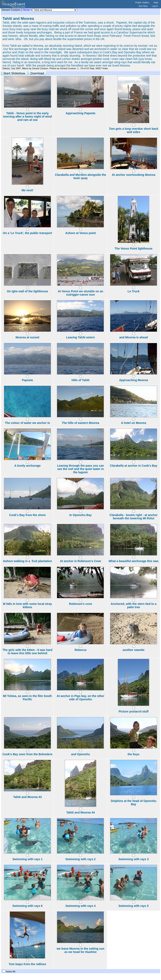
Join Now (143, 6)
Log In (155, 6)
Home (26, 10)
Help (156, 2)
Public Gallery (142, 2)
